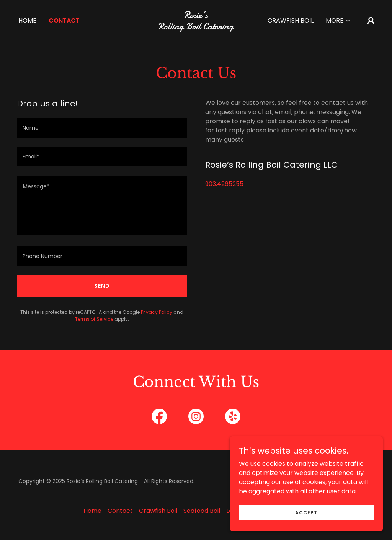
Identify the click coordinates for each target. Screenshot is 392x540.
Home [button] (92, 511)
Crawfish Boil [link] (291, 20)
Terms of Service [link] (94, 319)
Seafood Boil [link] (202, 511)
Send (102, 286)
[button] (338, 21)
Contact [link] (64, 20)
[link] (196, 27)
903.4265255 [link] (224, 184)
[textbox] (102, 128)
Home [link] (27, 20)
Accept (306, 512)
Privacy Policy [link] (157, 312)
